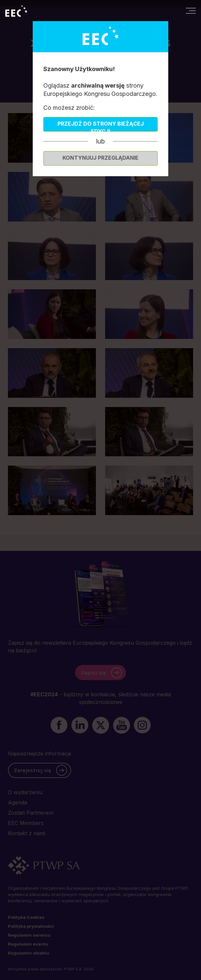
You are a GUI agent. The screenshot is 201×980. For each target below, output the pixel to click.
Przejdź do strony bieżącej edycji (101, 126)
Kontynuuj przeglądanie (100, 158)
